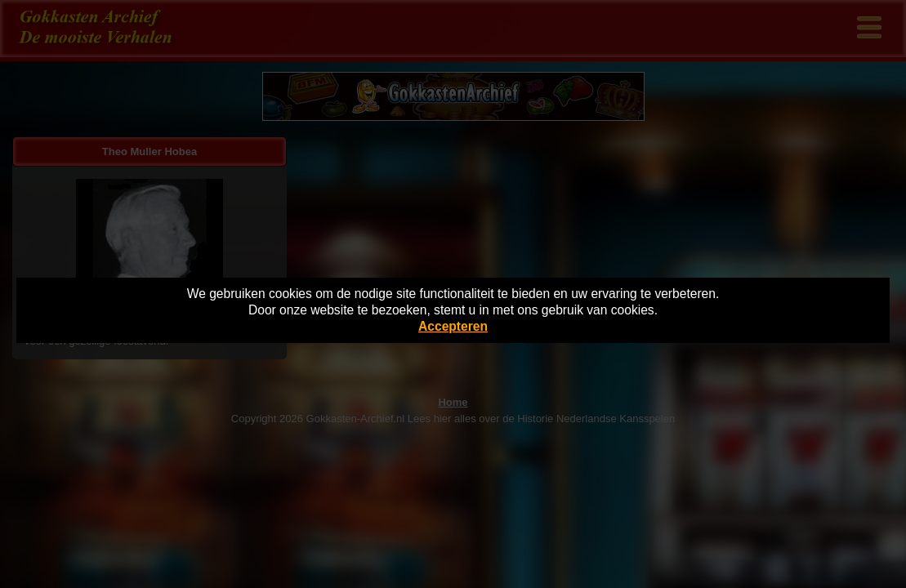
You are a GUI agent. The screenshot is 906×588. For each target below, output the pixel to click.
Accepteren (453, 326)
